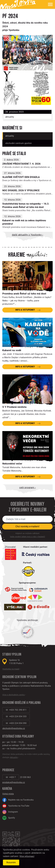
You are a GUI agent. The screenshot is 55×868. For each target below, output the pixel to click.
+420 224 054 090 (18, 723)
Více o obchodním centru (13, 695)
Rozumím (11, 862)
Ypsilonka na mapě (11, 669)
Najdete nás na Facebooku (18, 800)
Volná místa (8, 794)
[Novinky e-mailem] (27, 519)
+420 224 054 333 (18, 716)
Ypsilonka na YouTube (16, 806)
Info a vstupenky (25, 310)
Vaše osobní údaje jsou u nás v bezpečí (27, 537)
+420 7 (12, 777)
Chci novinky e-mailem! (27, 526)
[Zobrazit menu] (48, 4)
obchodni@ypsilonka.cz (14, 728)
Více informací (27, 856)
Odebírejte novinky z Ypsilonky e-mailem (27, 507)
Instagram (10, 812)
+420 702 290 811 (18, 710)
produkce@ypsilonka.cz (14, 782)
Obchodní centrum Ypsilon (18, 143)
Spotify (9, 818)
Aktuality (10, 117)
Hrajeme (16, 255)
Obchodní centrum (14, 677)
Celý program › (27, 487)
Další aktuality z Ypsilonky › (27, 235)
